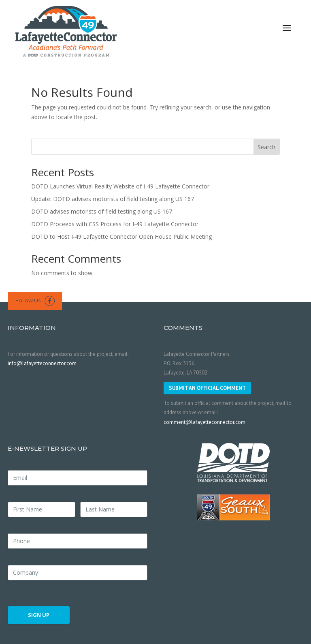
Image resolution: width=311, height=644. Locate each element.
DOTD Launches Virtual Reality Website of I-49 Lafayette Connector (120, 186)
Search (266, 147)
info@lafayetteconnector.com (42, 363)
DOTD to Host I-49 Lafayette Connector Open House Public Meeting (121, 236)
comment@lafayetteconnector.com (204, 422)
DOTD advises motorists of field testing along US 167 (102, 211)
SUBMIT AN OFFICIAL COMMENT (207, 388)
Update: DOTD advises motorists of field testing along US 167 (113, 199)
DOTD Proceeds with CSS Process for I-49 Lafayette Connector (115, 224)
